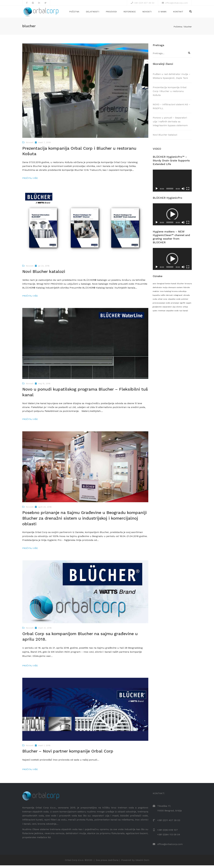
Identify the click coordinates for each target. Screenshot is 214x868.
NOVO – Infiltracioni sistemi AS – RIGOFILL (171, 109)
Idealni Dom (142, 863)
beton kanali (171, 286)
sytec (155, 313)
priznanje (175, 306)
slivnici (179, 310)
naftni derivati (167, 298)
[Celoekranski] (188, 191)
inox (162, 294)
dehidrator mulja (160, 290)
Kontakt (178, 13)
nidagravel (178, 298)
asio (154, 286)
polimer (185, 302)
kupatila (156, 298)
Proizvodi (111, 13)
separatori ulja (169, 310)
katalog (168, 294)
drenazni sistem (175, 290)
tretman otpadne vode (168, 313)
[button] (172, 217)
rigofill (182, 306)
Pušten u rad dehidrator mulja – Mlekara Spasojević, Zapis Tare (171, 79)
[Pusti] (157, 191)
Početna (74, 13)
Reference (130, 13)
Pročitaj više (30, 181)
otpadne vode (174, 302)
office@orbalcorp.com (176, 3)
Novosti (147, 13)
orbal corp (162, 302)
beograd (161, 286)
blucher (181, 286)
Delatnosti (93, 13)
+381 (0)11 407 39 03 (144, 3)
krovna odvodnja (179, 294)
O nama (162, 13)
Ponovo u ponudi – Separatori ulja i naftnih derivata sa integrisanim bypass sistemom (170, 124)
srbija (185, 310)
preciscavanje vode (161, 306)
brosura (188, 286)
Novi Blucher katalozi (165, 137)
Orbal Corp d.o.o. (74, 863)
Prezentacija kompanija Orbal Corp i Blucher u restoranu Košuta (170, 94)
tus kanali (184, 313)
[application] (172, 183)
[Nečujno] (183, 191)
